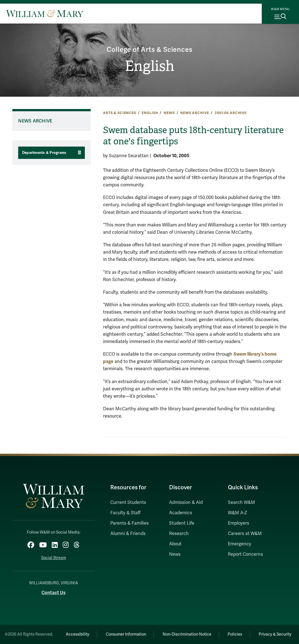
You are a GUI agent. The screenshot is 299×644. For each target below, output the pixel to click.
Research (179, 534)
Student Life (182, 523)
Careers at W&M (245, 534)
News (169, 113)
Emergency (240, 544)
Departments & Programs (44, 153)
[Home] (45, 13)
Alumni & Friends (128, 534)
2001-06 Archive (231, 113)
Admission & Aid (186, 502)
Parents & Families (129, 523)
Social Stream (54, 558)
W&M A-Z (238, 513)
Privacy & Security (275, 634)
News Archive (195, 113)
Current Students (128, 502)
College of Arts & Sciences (150, 50)
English (150, 66)
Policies (235, 634)
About (175, 544)
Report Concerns (245, 554)
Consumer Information (126, 634)
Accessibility (78, 634)
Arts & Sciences (120, 113)
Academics (181, 513)
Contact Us (53, 593)
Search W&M (241, 502)
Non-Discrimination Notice (187, 634)
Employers (239, 523)
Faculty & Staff (125, 513)
